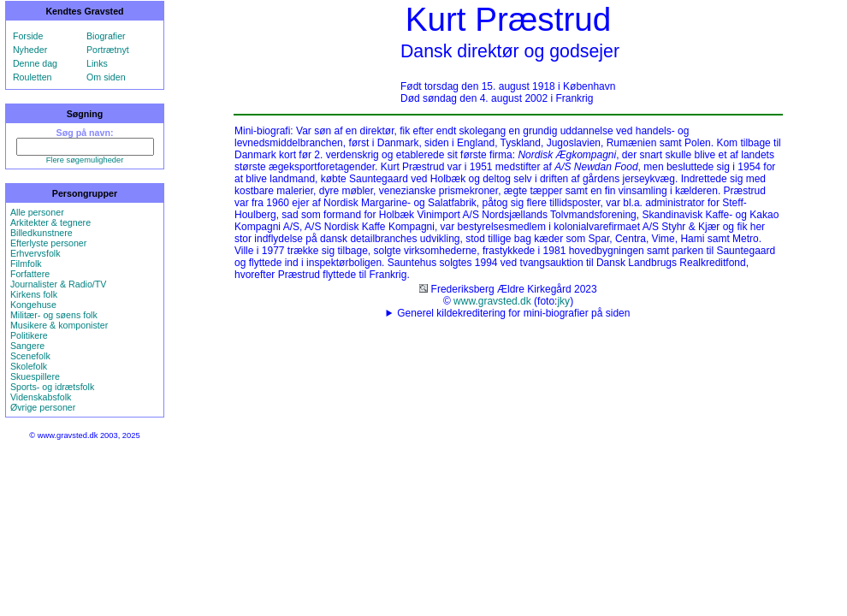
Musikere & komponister (59, 325)
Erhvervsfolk (36, 253)
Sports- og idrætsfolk (52, 387)
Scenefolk (30, 356)
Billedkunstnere (41, 233)
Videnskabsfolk (41, 397)
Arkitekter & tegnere (50, 222)
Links (97, 63)
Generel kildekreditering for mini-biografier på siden (513, 313)
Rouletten (33, 77)
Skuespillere (35, 376)
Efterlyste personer (48, 243)
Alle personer (37, 212)
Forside (28, 36)
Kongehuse (33, 305)
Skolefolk (29, 366)
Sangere (27, 346)
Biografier (106, 36)
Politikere (29, 335)
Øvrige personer (43, 407)
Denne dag (35, 63)
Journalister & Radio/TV (59, 284)
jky (563, 301)
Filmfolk (26, 264)
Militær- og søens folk (54, 315)
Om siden (106, 77)
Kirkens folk (34, 294)
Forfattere (30, 274)
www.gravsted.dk (492, 301)
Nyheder (30, 50)
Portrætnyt (108, 50)
